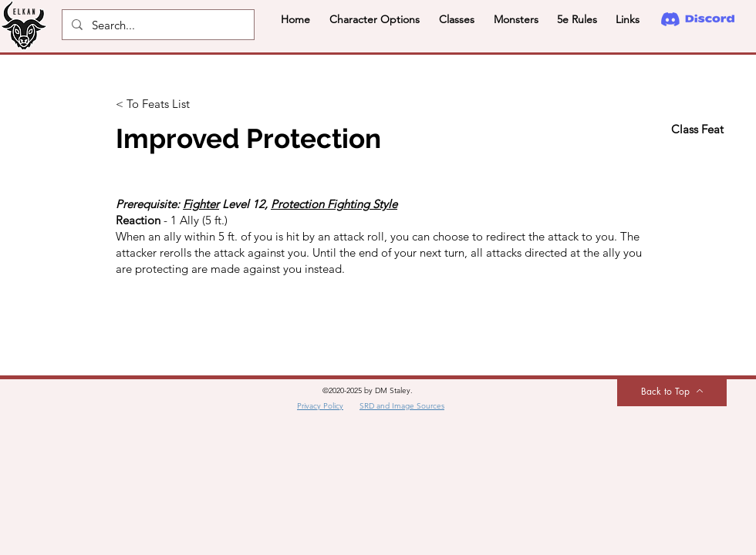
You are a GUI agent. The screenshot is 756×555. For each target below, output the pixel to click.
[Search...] (157, 25)
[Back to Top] (672, 391)
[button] (374, 19)
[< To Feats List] (167, 104)
